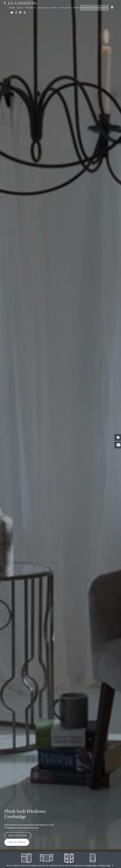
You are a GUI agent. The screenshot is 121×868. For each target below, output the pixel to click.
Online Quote (100, 8)
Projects (31, 8)
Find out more (18, 836)
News (76, 8)
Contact (85, 8)
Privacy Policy (105, 865)
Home (12, 8)
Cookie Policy (91, 865)
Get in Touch (17, 842)
